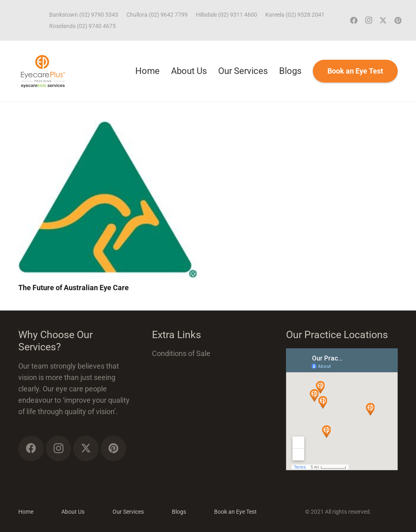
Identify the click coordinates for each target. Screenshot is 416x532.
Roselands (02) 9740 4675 (82, 26)
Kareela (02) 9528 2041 (295, 15)
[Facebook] (354, 20)
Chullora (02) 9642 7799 (157, 15)
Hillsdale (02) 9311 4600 (226, 15)
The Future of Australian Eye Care (74, 288)
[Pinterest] (398, 20)
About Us (73, 512)
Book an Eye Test (235, 512)
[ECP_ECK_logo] (43, 71)
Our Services (128, 512)
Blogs (179, 512)
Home (26, 512)
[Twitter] (383, 20)
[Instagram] (368, 20)
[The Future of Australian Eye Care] (108, 125)
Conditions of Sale (181, 353)
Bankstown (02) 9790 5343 (84, 15)
